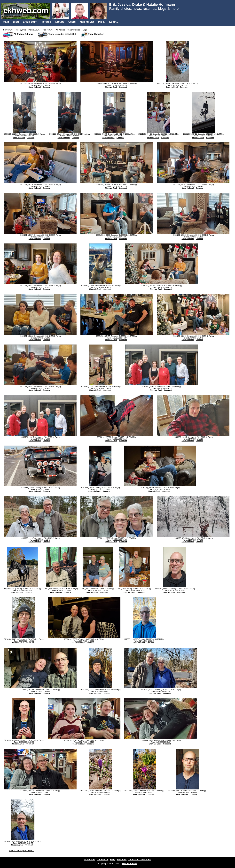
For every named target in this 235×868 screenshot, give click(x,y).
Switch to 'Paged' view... (22, 850)
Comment (47, 87)
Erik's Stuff (30, 22)
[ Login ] (85, 30)
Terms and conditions (140, 859)
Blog (16, 22)
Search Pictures (74, 30)
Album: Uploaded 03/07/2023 (62, 34)
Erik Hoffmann (129, 864)
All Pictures (61, 30)
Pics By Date (22, 30)
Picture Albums (35, 30)
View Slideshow (96, 34)
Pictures (46, 22)
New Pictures (9, 30)
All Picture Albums (23, 34)
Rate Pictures (49, 30)
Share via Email (35, 87)
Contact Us (103, 859)
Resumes (122, 859)
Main (6, 22)
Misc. (101, 22)
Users (72, 22)
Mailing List (87, 22)
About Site (90, 859)
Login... (114, 22)
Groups (60, 22)
